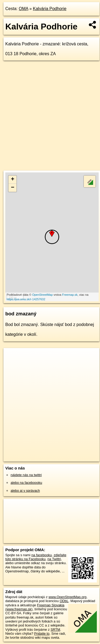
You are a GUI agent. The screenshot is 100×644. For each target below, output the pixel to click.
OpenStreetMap (42, 295)
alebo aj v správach (25, 491)
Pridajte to (42, 634)
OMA (24, 9)
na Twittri (54, 559)
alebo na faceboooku (26, 483)
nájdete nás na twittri (26, 475)
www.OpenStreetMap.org (68, 597)
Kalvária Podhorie (50, 9)
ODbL (64, 601)
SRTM (55, 630)
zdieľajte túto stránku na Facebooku (36, 557)
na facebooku (42, 555)
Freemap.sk (70, 295)
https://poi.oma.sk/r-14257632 (26, 299)
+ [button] (13, 180)
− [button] (13, 188)
